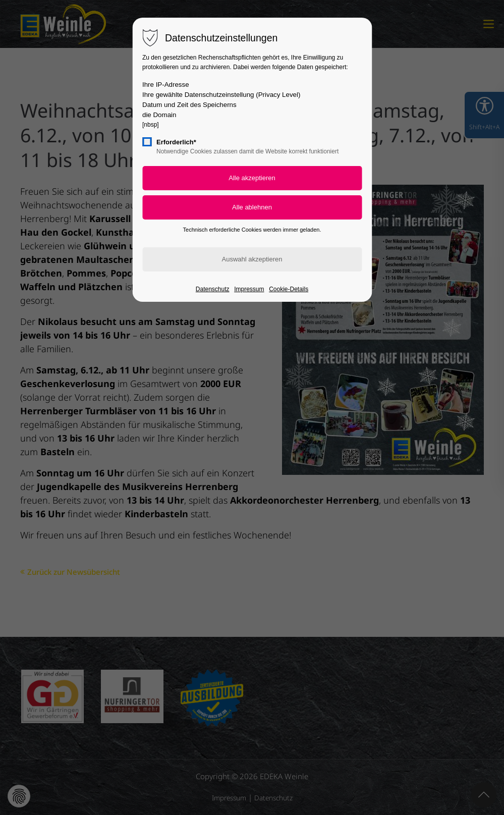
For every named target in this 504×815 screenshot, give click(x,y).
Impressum (249, 289)
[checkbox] (147, 142)
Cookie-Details (289, 289)
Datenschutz (213, 289)
